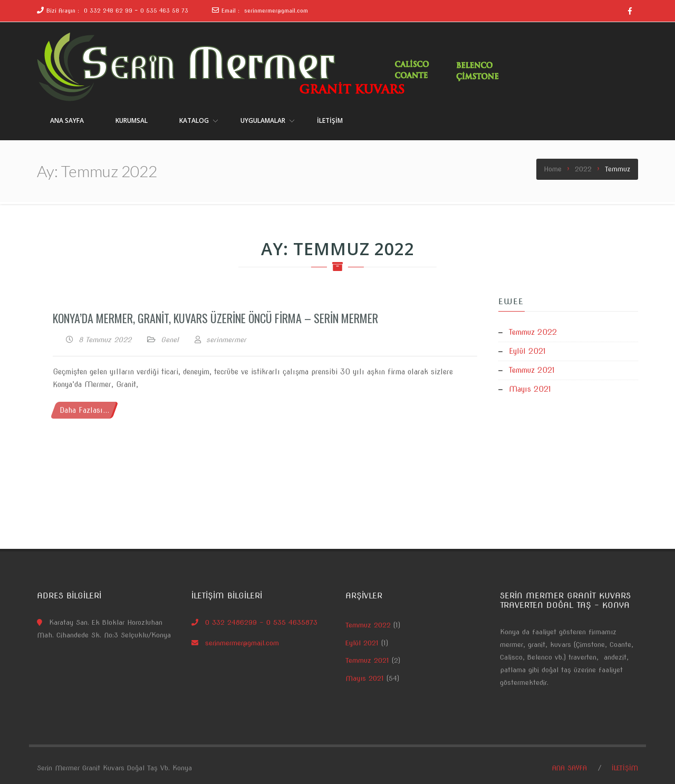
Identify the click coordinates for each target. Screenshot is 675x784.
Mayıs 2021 (530, 389)
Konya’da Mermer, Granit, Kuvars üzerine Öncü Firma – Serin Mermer (215, 318)
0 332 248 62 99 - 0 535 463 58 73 (135, 11)
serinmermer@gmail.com (276, 11)
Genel (170, 340)
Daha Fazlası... (84, 410)
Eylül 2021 (527, 351)
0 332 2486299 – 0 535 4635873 (261, 622)
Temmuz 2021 (532, 370)
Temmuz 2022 (533, 332)
